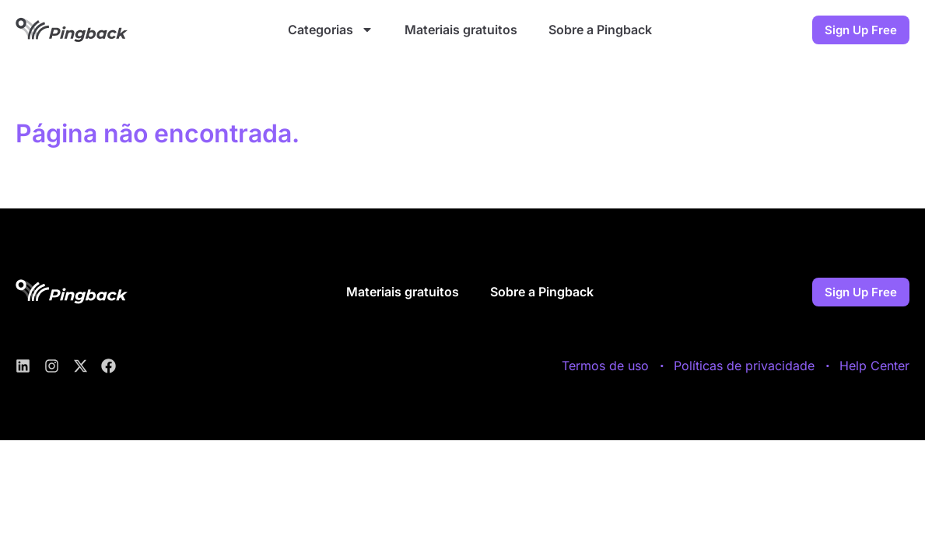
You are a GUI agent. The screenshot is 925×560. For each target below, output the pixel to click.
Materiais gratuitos (461, 30)
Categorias (331, 30)
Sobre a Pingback (600, 30)
